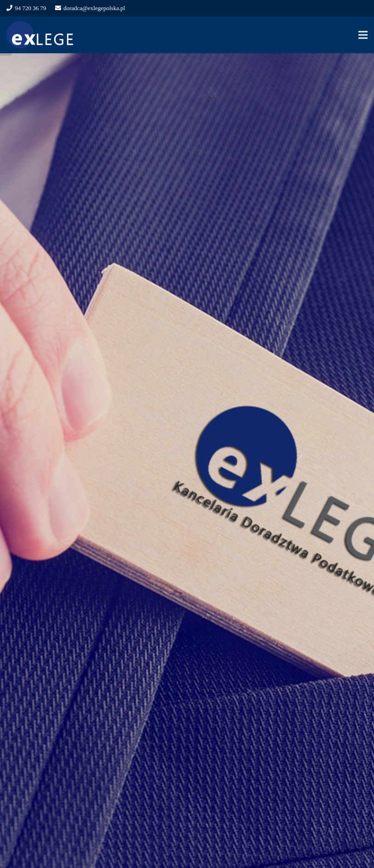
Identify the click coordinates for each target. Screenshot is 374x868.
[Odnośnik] (41, 35)
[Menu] (363, 35)
